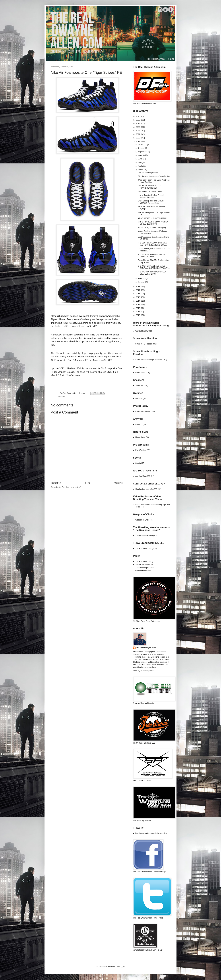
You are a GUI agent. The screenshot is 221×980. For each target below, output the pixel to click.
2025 (138, 120)
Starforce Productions (144, 565)
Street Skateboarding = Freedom (149, 360)
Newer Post (56, 483)
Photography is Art (143, 411)
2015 (138, 297)
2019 (138, 141)
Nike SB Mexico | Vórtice (148, 173)
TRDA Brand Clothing (144, 548)
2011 (138, 312)
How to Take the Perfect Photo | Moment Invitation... (151, 196)
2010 (138, 315)
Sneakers (61, 397)
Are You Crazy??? (143, 476)
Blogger (121, 966)
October (142, 148)
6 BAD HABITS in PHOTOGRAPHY (152, 218)
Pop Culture (140, 373)
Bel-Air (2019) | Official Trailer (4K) (152, 228)
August (141, 155)
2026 (138, 116)
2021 (138, 134)
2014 (138, 301)
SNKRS (111, 372)
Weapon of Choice (143, 520)
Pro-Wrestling (141, 450)
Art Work (139, 424)
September (143, 152)
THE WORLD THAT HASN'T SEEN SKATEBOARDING (152, 273)
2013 (138, 304)
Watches (139, 398)
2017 (138, 290)
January (142, 282)
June (140, 159)
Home (88, 483)
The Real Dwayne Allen (146, 648)
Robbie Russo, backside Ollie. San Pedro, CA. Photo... (152, 255)
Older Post (119, 483)
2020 (138, 138)
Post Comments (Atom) (71, 487)
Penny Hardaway (99, 316)
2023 (138, 127)
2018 (138, 287)
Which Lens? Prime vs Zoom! (150, 191)
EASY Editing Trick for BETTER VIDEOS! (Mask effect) (151, 202)
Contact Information (143, 571)
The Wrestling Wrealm (144, 568)
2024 (138, 123)
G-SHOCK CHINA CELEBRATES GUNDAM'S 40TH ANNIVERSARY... (154, 267)
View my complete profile (143, 671)
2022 (138, 131)
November (143, 145)
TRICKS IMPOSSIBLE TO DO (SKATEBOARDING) (150, 187)
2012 (138, 308)
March (141, 170)
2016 (138, 294)
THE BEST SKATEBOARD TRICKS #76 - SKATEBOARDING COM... (152, 244)
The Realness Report (144, 536)
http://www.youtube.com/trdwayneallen (151, 833)
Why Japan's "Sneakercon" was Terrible (154, 176)
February (142, 279)
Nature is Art (140, 437)
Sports (138, 463)
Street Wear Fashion (144, 344)
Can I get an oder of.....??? (146, 489)
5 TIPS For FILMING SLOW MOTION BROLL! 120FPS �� (153, 223)
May (140, 163)
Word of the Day (142, 331)
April (140, 166)
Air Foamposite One (74, 319)
